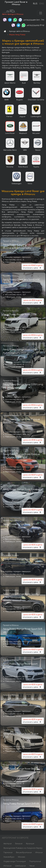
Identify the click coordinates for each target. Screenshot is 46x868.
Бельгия (19, 844)
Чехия (32, 866)
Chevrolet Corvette (36, 100)
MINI (25, 150)
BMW (7, 100)
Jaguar (22, 117)
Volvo (30, 184)
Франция (30, 844)
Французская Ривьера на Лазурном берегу (23, 848)
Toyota (36, 167)
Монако (22, 857)
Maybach (23, 133)
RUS (35, 4)
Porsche (10, 167)
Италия (39, 853)
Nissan (38, 150)
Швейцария (20, 866)
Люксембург (9, 857)
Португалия (35, 861)
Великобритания (24, 853)
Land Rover (10, 133)
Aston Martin (10, 83)
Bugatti (20, 100)
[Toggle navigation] (41, 13)
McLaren (36, 133)
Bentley (37, 83)
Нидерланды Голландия (15, 861)
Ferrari (9, 117)
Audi (24, 83)
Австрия (7, 844)
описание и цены (33, 266)
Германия (8, 853)
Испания (7, 866)
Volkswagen (16, 184)
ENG (42, 4)
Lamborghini (36, 117)
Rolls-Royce (23, 167)
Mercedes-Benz (10, 150)
